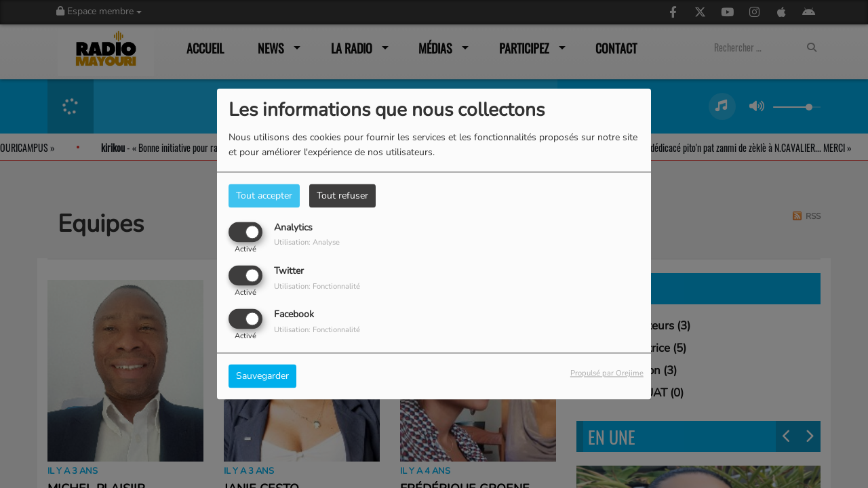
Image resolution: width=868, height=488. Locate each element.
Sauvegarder (262, 377)
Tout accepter (264, 196)
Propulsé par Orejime (607, 374)
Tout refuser (342, 196)
